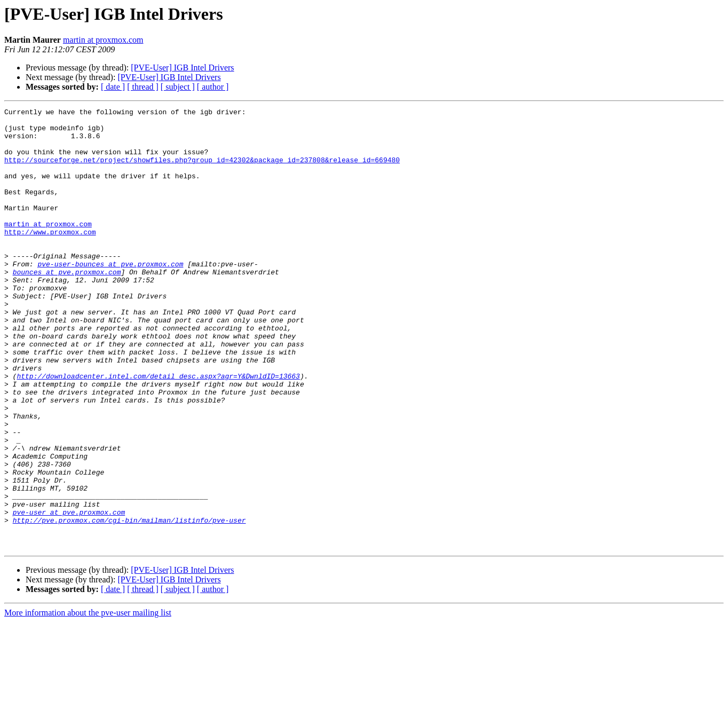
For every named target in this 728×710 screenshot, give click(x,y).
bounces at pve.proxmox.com (67, 305)
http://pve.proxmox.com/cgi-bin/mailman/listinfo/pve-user (129, 603)
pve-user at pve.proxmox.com (69, 594)
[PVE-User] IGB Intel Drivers (182, 68)
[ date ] (113, 87)
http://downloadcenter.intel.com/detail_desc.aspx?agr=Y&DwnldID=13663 (158, 430)
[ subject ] (178, 87)
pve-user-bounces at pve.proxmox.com (110, 296)
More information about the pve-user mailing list (88, 701)
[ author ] (213, 87)
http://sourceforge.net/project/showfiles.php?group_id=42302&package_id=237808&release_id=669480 (202, 171)
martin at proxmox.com (103, 40)
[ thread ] (143, 87)
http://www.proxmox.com (50, 257)
